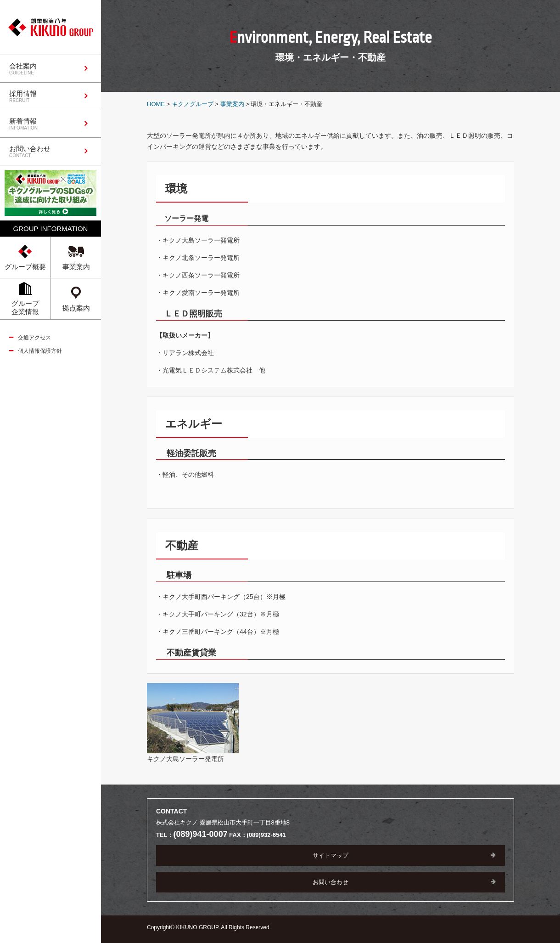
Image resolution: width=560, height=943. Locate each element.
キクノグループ (193, 104)
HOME (156, 104)
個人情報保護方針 (40, 351)
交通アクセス (34, 338)
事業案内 (232, 104)
